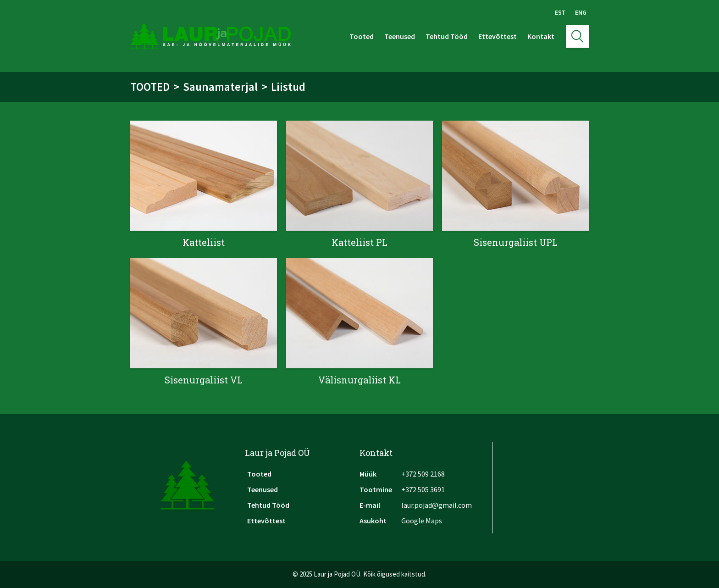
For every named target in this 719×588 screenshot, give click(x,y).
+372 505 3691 (423, 489)
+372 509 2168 (423, 474)
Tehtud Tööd (447, 36)
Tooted (362, 36)
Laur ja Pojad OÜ (277, 453)
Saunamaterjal (220, 87)
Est (560, 12)
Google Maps (422, 521)
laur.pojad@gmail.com (437, 505)
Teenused (400, 36)
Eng (581, 12)
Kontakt (541, 36)
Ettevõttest (498, 36)
